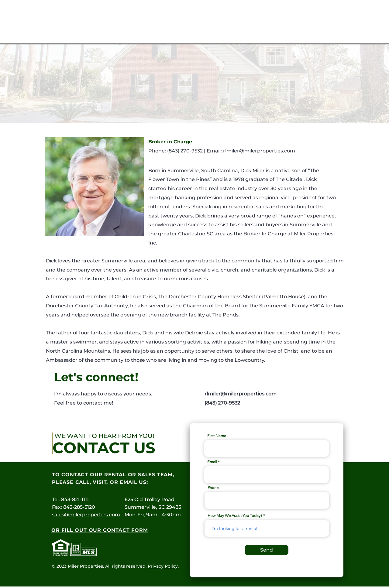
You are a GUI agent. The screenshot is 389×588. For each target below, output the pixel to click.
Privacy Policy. (163, 566)
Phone (213, 488)
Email (212, 462)
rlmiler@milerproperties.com (259, 151)
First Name (217, 436)
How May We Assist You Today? (235, 516)
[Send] (267, 550)
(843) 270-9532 (185, 151)
